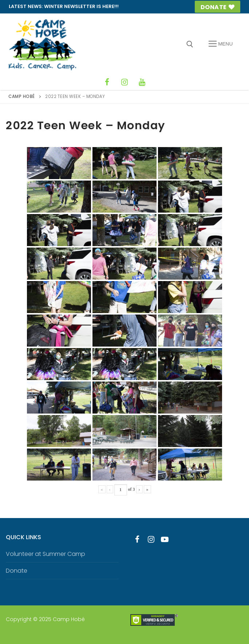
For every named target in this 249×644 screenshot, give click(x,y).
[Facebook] (107, 82)
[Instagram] (125, 82)
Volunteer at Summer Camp (46, 554)
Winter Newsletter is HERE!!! (81, 6)
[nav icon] (221, 44)
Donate (218, 7)
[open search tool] (190, 44)
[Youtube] (165, 540)
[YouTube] (142, 82)
